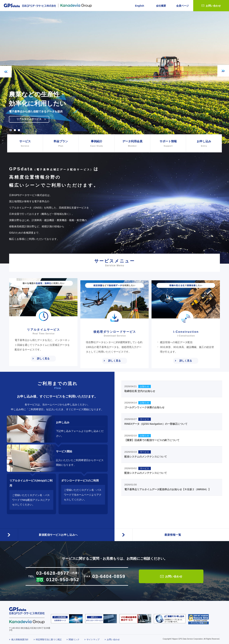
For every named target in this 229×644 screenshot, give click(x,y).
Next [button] (223, 71)
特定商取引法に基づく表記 (49, 637)
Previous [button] (6, 72)
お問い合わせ (213, 6)
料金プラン (61, 144)
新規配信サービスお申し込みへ (57, 530)
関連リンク (74, 637)
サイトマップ (93, 637)
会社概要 (161, 6)
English (140, 6)
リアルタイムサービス (33, 120)
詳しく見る (43, 359)
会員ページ (182, 6)
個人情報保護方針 (20, 637)
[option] (114, 77)
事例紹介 (97, 144)
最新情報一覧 (172, 530)
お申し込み (204, 144)
